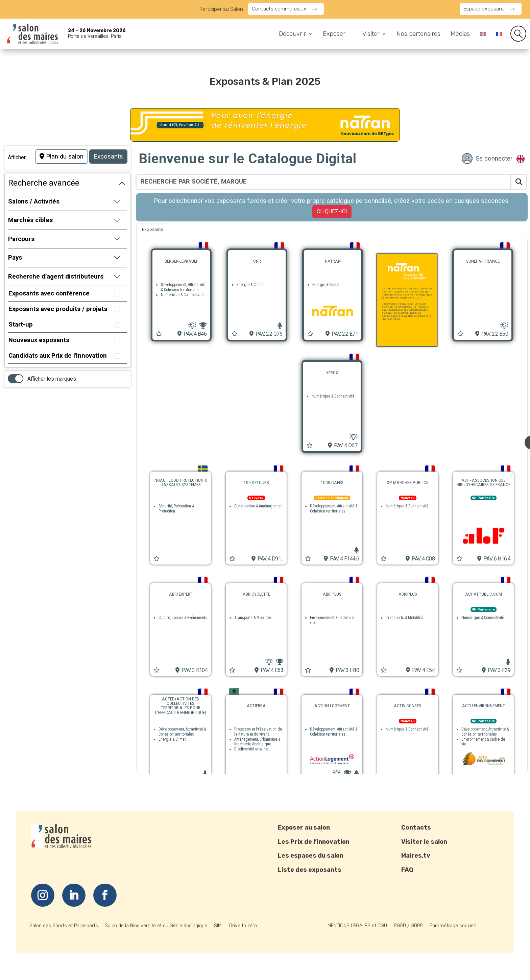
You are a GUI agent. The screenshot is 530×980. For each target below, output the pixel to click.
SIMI (218, 926)
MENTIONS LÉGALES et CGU (357, 926)
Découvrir (292, 34)
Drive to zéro (243, 926)
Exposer (334, 34)
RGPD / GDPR (408, 926)
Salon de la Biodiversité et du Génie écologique (156, 926)
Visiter (371, 34)
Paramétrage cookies (453, 926)
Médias (460, 34)
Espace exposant (484, 9)
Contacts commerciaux (279, 9)
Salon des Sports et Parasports (64, 926)
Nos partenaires (418, 34)
